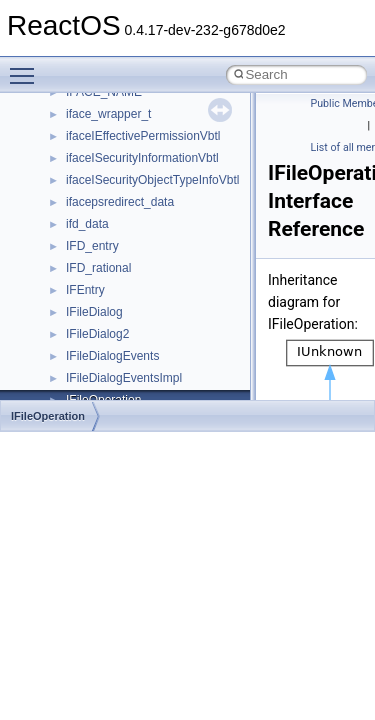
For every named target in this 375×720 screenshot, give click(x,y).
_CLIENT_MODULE (119, 143)
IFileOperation (48, 416)
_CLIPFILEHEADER (120, 297)
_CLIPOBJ (94, 363)
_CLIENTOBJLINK (115, 209)
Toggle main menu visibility (27, 67)
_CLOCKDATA (105, 385)
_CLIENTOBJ (102, 187)
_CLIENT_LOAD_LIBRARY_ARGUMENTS (181, 121)
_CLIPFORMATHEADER (132, 319)
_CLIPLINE (96, 341)
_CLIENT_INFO (108, 99)
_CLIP (82, 253)
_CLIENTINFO (105, 165)
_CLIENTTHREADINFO (129, 231)
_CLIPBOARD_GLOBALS (135, 275)
